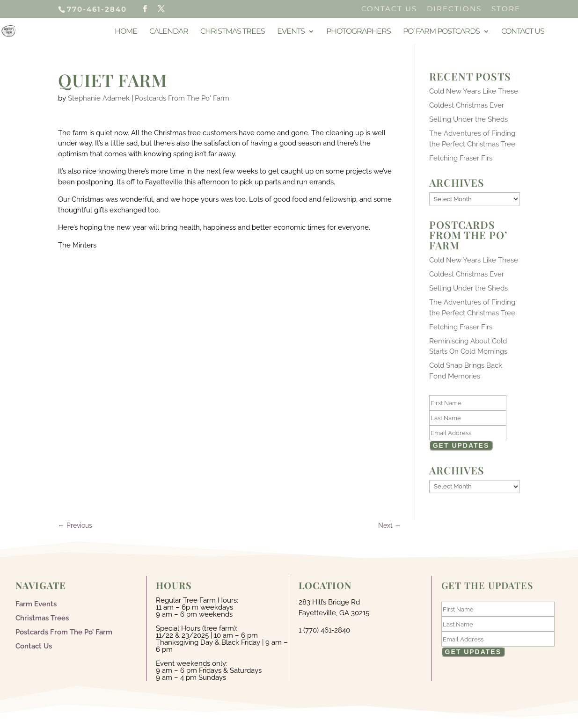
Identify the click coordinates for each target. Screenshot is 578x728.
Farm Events (36, 604)
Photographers (359, 32)
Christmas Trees (233, 32)
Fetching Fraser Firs (461, 158)
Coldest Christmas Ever (467, 105)
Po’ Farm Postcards (441, 32)
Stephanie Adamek (99, 98)
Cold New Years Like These (474, 91)
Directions (454, 9)
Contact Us (389, 9)
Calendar (169, 32)
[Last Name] (468, 418)
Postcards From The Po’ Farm (64, 632)
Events (291, 32)
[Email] (468, 433)
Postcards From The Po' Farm (182, 98)
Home (126, 32)
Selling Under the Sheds (468, 119)
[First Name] (468, 403)
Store (506, 9)
